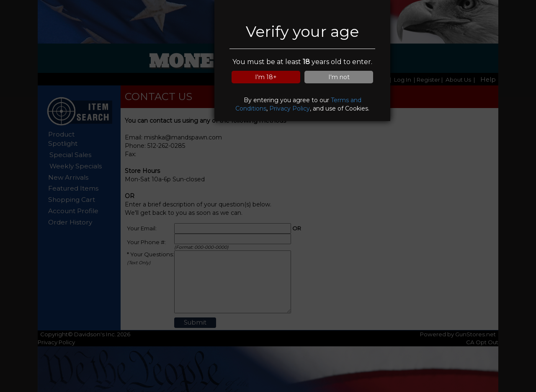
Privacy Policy (290, 108)
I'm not (339, 77)
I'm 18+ (266, 77)
